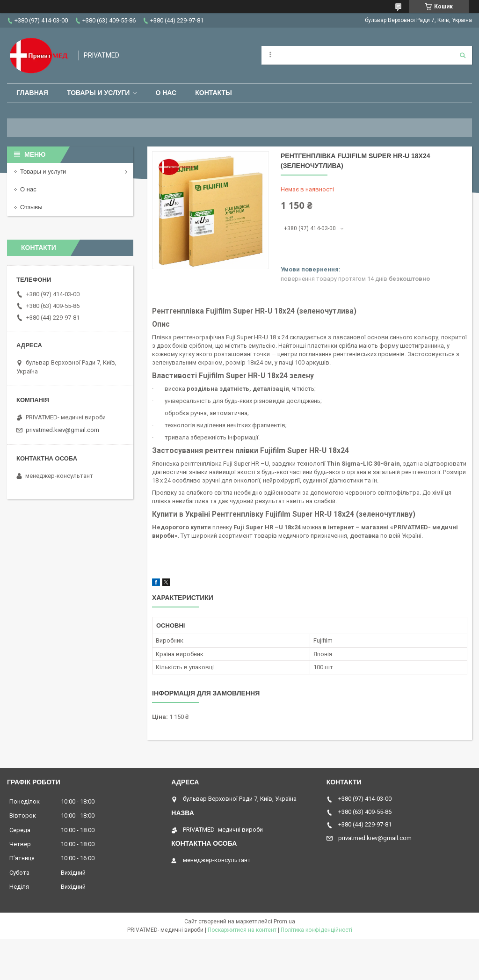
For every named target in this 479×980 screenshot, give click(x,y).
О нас (166, 93)
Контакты (213, 93)
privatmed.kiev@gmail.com (62, 430)
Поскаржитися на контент (242, 930)
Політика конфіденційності (316, 930)
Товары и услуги (98, 93)
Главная (32, 93)
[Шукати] (463, 55)
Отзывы (31, 207)
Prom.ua (284, 921)
